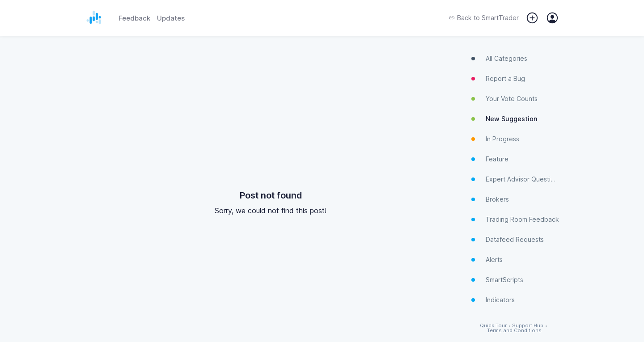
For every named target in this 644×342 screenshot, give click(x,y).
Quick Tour (493, 326)
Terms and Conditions (514, 331)
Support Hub (528, 326)
